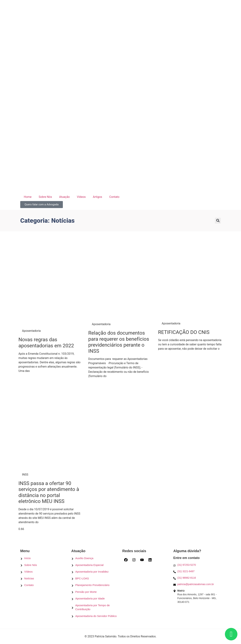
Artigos (98, 197)
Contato (114, 197)
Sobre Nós (45, 197)
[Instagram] (134, 560)
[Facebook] (126, 560)
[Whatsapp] (197, 565)
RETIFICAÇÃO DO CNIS (184, 332)
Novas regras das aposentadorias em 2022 (46, 343)
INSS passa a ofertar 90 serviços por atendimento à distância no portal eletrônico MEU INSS (49, 492)
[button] (218, 221)
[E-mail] (197, 584)
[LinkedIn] (150, 560)
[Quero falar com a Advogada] (42, 205)
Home (28, 197)
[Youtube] (142, 560)
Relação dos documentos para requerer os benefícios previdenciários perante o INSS (119, 342)
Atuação (64, 197)
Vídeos (81, 197)
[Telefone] (197, 571)
